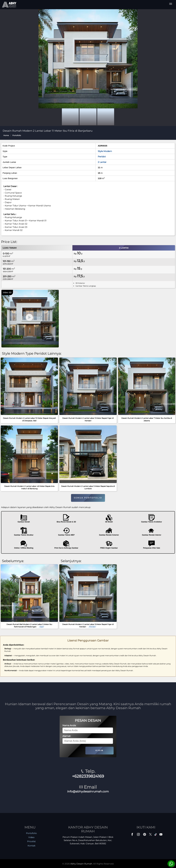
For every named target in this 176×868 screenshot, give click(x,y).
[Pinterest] (145, 835)
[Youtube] (161, 835)
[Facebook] (132, 835)
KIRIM (99, 750)
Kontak (31, 846)
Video (31, 837)
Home (6, 135)
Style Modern (105, 151)
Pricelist (31, 841)
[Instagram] (139, 835)
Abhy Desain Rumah (81, 864)
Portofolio (17, 135)
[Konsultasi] (171, 864)
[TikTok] (156, 835)
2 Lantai (102, 162)
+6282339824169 (88, 776)
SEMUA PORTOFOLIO (88, 498)
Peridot (102, 157)
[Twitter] (151, 836)
